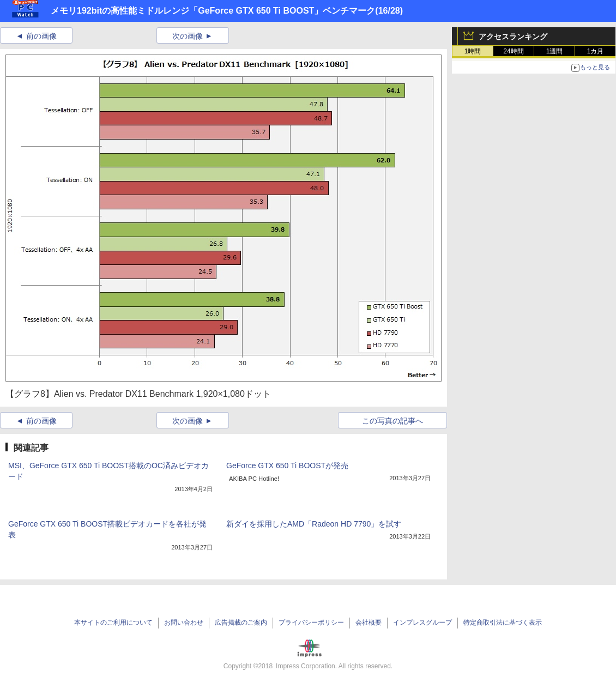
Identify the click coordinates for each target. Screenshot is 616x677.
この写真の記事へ (392, 421)
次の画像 (188, 36)
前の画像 (41, 36)
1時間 (473, 51)
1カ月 (596, 51)
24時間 (513, 51)
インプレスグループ (422, 622)
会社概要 (369, 622)
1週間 (555, 51)
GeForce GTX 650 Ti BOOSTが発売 (287, 466)
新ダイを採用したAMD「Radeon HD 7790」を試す (314, 524)
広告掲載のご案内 (241, 622)
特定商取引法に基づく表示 (503, 622)
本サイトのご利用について (113, 622)
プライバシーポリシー (311, 622)
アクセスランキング (513, 37)
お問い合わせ (184, 622)
